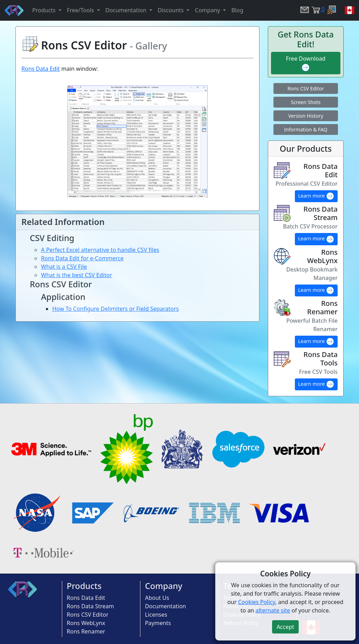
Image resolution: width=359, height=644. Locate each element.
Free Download (306, 63)
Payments (158, 623)
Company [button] (208, 10)
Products (84, 586)
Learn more (316, 196)
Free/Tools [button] (81, 10)
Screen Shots (306, 102)
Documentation (165, 606)
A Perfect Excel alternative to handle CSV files (100, 250)
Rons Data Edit (41, 69)
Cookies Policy (257, 602)
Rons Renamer (86, 631)
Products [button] (45, 10)
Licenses (156, 615)
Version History (306, 116)
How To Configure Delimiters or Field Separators (116, 309)
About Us (157, 598)
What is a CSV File (64, 267)
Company (164, 586)
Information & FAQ (306, 129)
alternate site (273, 610)
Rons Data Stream (90, 606)
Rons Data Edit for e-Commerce (82, 258)
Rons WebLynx (86, 623)
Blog (237, 10)
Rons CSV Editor (306, 88)
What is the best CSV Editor (77, 275)
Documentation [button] (127, 10)
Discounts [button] (171, 10)
